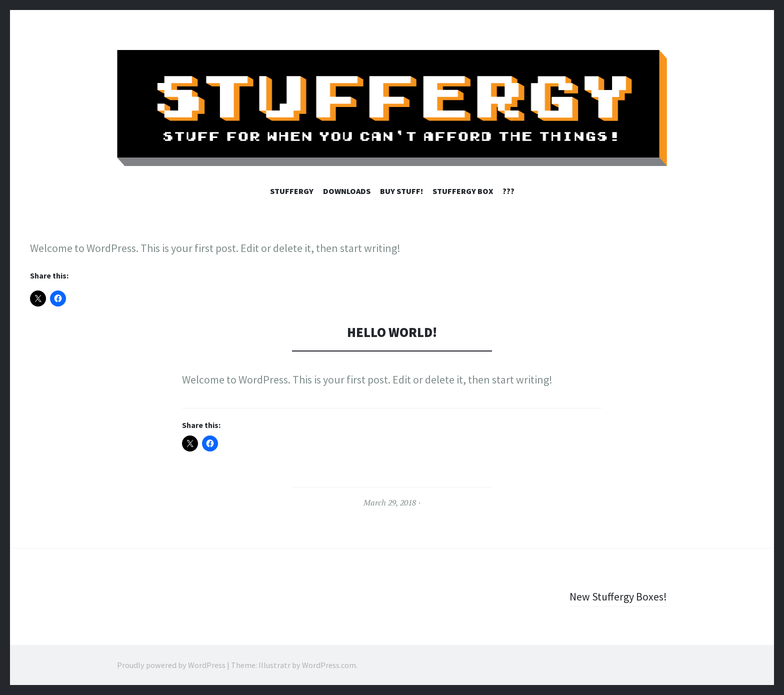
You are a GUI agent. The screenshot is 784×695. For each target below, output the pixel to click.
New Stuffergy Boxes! (618, 596)
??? (508, 191)
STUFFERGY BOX (463, 191)
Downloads (347, 191)
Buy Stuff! (401, 191)
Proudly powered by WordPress (171, 665)
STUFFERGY (292, 191)
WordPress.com (329, 665)
